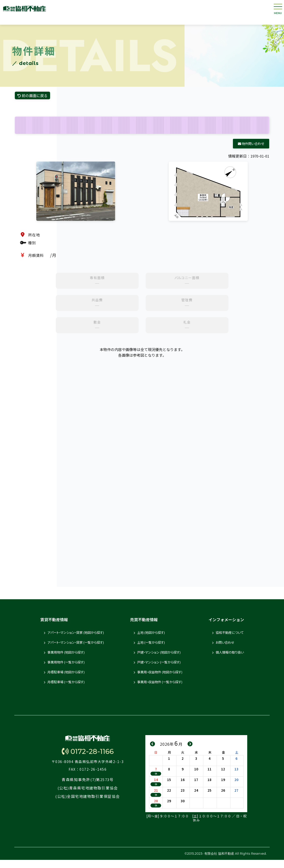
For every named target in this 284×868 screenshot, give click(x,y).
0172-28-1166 (88, 767)
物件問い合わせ (251, 152)
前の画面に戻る (38, 102)
